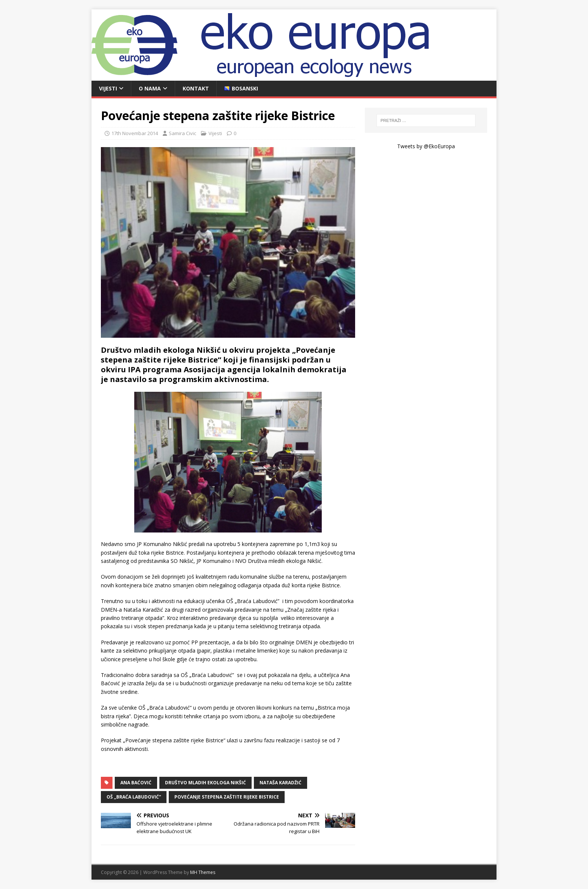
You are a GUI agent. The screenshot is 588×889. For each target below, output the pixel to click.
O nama (150, 88)
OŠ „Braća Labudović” (134, 797)
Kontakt (196, 88)
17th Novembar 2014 (135, 133)
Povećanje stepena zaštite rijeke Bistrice (227, 797)
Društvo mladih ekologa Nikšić (205, 783)
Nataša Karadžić (280, 783)
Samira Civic (182, 133)
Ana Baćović (136, 783)
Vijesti (108, 88)
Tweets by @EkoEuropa (426, 146)
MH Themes (203, 872)
